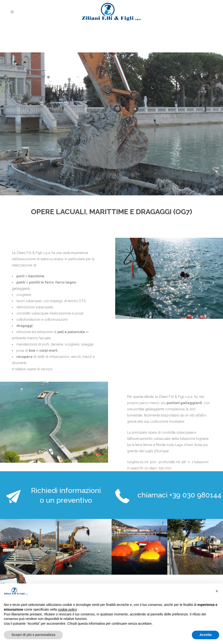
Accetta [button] (206, 635)
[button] (217, 591)
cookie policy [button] (67, 609)
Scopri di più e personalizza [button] (33, 635)
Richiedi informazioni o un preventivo (66, 495)
